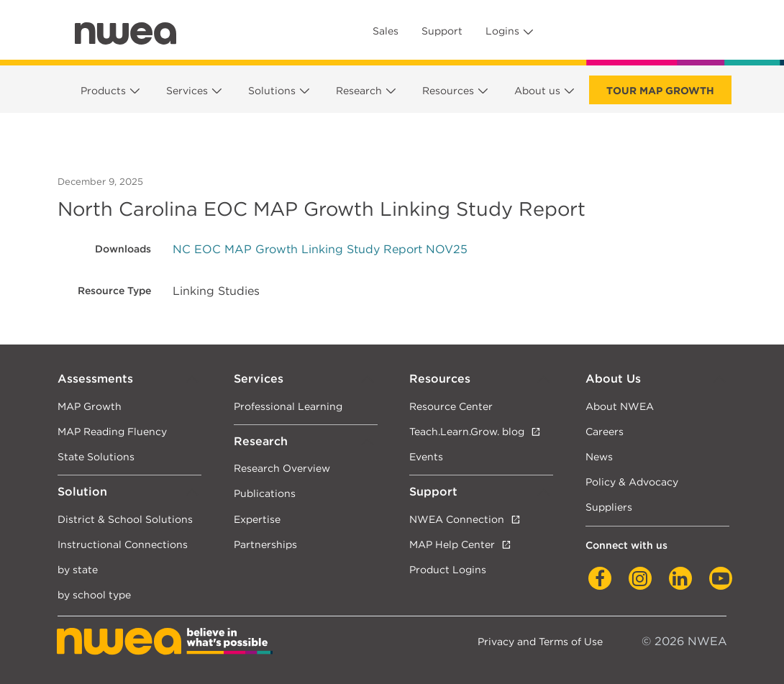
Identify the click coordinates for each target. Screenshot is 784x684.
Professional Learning (288, 406)
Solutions (272, 91)
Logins (502, 31)
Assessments (95, 379)
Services (187, 91)
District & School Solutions (125, 519)
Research (359, 91)
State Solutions (96, 456)
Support (442, 31)
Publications (265, 493)
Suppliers (609, 507)
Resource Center (451, 406)
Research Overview (282, 468)
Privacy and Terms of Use (540, 641)
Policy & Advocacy (632, 482)
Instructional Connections (123, 544)
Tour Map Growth (660, 91)
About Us (613, 379)
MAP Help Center (452, 544)
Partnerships (265, 544)
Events (426, 456)
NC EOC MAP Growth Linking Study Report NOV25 (320, 249)
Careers (605, 431)
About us (537, 91)
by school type (94, 594)
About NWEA (620, 406)
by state (78, 569)
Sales (386, 31)
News (599, 456)
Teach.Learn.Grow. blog (467, 431)
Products (103, 91)
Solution (82, 492)
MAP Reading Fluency (112, 431)
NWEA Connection (457, 519)
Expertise (257, 519)
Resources (448, 91)
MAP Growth (90, 406)
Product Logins (448, 569)
